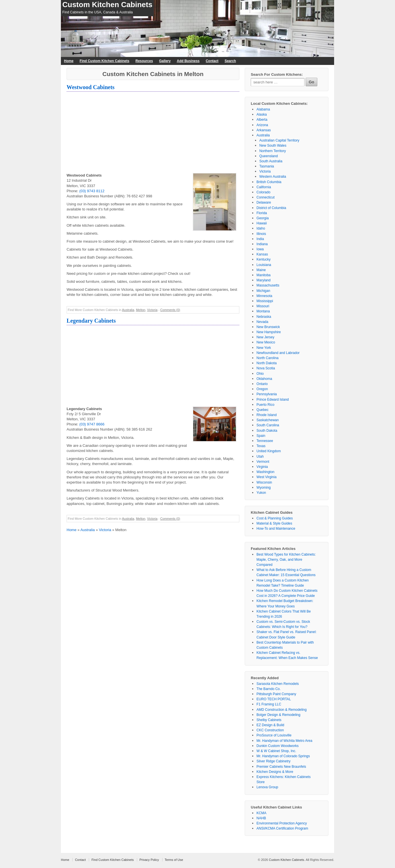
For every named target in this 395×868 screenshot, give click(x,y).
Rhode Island (267, 415)
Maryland (263, 280)
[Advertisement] (153, 133)
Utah (260, 456)
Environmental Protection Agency (282, 823)
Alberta (262, 120)
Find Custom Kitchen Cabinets (105, 61)
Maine (261, 270)
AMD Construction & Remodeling (281, 710)
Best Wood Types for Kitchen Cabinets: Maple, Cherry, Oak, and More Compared (286, 560)
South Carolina (268, 425)
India (260, 239)
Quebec (262, 410)
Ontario (262, 384)
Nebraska (264, 317)
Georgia (263, 218)
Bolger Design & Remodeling (278, 715)
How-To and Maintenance (276, 529)
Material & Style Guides (274, 523)
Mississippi (265, 301)
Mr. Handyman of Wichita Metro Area (284, 741)
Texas (261, 446)
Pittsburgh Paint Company (276, 694)
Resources (144, 61)
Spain (261, 436)
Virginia (262, 467)
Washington (265, 472)
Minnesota (264, 296)
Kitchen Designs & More (275, 772)
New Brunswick (268, 327)
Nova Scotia (266, 368)
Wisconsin (264, 482)
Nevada (262, 322)
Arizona (262, 125)
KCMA (261, 813)
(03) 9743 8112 (92, 191)
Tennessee (265, 441)
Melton (141, 310)
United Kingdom (269, 451)
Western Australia (273, 177)
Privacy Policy (149, 860)
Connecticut (265, 197)
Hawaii (262, 223)
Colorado (263, 192)
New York (264, 348)
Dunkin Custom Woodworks (277, 746)
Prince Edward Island (272, 400)
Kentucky (263, 259)
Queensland (269, 156)
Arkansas (264, 130)
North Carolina (267, 358)
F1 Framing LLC (269, 704)
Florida (262, 213)
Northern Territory (272, 151)
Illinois (261, 234)
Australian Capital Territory (279, 140)
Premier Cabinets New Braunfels (281, 767)
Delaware (264, 202)
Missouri (263, 306)
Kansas (262, 254)
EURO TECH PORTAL (274, 699)
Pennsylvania (267, 394)
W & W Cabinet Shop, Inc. (276, 751)
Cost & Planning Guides (274, 518)
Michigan (263, 291)
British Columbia (269, 182)
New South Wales (273, 146)
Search (230, 61)
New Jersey (265, 337)
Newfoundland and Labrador (278, 353)
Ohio (260, 374)
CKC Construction (270, 730)
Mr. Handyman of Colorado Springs (283, 756)
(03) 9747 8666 (92, 424)
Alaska (262, 114)
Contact (212, 61)
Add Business (188, 61)
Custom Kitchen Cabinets (107, 5)
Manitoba (263, 275)
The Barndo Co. (269, 689)
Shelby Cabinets (269, 720)
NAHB (261, 818)
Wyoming (264, 488)
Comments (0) (170, 310)
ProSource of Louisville (274, 735)
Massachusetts (268, 285)
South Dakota (267, 431)
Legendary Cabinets (91, 321)
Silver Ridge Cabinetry (273, 761)
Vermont (263, 462)
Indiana (262, 244)
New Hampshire (269, 332)
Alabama (263, 109)
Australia (128, 310)
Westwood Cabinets (90, 87)
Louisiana (264, 265)
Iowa (260, 249)
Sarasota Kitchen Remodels (278, 684)
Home (69, 61)
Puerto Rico (265, 405)
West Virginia (266, 477)
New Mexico (266, 342)
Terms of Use (174, 860)
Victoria (152, 310)
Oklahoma (264, 379)
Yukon (261, 493)
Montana (263, 311)
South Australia (271, 161)
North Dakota (267, 363)
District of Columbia (271, 208)
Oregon (262, 389)
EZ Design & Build (270, 725)
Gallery (165, 61)
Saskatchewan (268, 420)
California (264, 187)
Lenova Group (267, 787)
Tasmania (267, 166)
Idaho (261, 228)
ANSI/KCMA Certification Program (282, 828)
